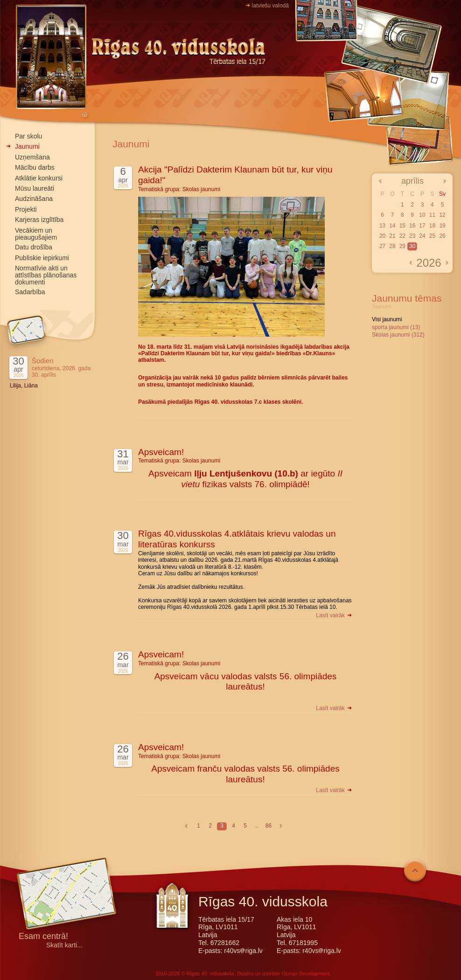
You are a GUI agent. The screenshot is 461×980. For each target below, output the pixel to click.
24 (422, 236)
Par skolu (28, 136)
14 (392, 226)
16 (412, 226)
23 (412, 236)
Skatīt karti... (64, 945)
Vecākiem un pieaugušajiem (36, 234)
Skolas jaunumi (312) (398, 335)
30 (412, 246)
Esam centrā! (43, 937)
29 (402, 246)
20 (382, 236)
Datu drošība (34, 247)
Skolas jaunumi (201, 189)
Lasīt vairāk (334, 615)
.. (257, 826)
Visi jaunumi (387, 319)
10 (422, 215)
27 (382, 246)
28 (392, 246)
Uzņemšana (32, 157)
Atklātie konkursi (39, 178)
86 (269, 826)
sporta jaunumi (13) (396, 327)
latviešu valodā (270, 6)
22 (402, 236)
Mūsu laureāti (35, 188)
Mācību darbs (35, 167)
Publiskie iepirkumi (42, 258)
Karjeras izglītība (39, 220)
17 (422, 226)
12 (442, 215)
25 (432, 236)
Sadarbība (30, 292)
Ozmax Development (305, 973)
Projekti (26, 209)
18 (432, 226)
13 (382, 226)
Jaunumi (27, 146)
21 (392, 236)
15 (402, 226)
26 (442, 236)
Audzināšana (34, 199)
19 (442, 226)
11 (432, 215)
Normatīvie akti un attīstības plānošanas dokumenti (46, 275)
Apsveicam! (161, 452)
